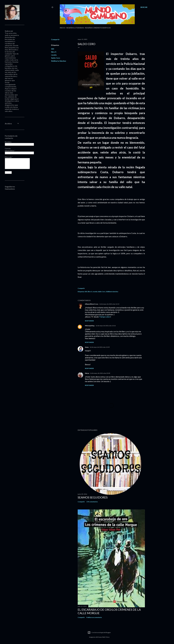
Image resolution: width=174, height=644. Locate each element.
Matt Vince (106, 637)
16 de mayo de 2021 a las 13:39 (100, 347)
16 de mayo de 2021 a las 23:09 (100, 373)
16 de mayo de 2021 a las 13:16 (106, 326)
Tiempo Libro (105, 317)
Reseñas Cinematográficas (98, 28)
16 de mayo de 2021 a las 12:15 (109, 304)
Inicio (63, 28)
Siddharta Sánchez (59, 61)
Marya (87, 373)
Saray (87, 347)
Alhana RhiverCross (92, 304)
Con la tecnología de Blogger (99, 633)
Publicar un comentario (94, 617)
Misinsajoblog (90, 326)
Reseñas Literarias (75, 28)
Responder (89, 321)
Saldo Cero (56, 58)
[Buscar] (144, 7)
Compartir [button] (55, 39)
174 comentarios (92, 502)
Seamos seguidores (93, 497)
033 (53, 49)
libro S (54, 52)
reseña (54, 55)
